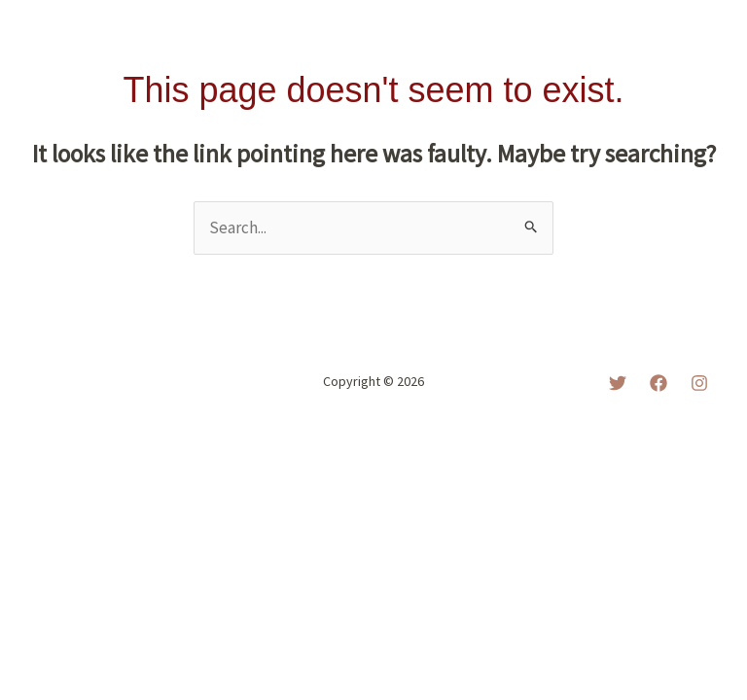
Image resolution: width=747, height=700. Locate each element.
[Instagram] (699, 383)
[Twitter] (618, 383)
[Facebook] (658, 383)
